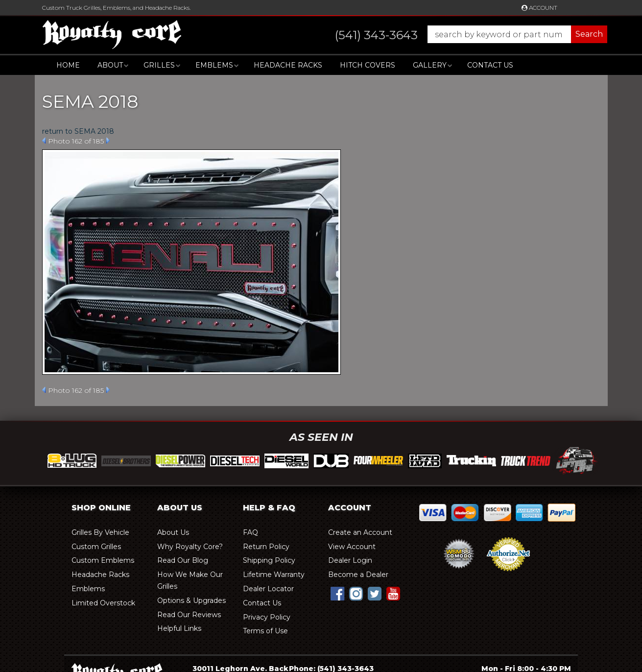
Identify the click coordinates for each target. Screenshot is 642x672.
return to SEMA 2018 (78, 131)
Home (68, 65)
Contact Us (490, 65)
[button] (462, 34)
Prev (44, 141)
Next (108, 141)
